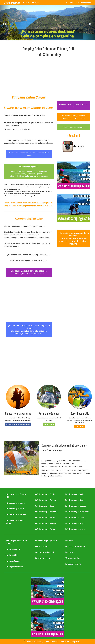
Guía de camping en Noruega (46, 523)
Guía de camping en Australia (16, 514)
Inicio (26, 3)
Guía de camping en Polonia (45, 529)
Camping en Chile (12, 555)
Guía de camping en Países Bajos (77, 511)
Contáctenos (70, 552)
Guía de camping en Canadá (15, 503)
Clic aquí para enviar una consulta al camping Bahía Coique (29, 154)
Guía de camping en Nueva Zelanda (15, 522)
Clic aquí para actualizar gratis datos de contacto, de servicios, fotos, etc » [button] (29, 272)
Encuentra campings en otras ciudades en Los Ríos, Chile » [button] (74, 117)
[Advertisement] (50, 73)
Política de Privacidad (73, 564)
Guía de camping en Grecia (75, 500)
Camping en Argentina (13, 549)
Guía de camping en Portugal (46, 500)
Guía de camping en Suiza (45, 506)
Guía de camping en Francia (75, 517)
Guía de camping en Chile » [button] (74, 127)
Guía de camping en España (45, 494)
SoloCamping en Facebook (45, 552)
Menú (36, 3)
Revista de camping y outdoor (46, 540)
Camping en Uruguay (13, 561)
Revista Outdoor (83, 3)
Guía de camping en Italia (74, 494)
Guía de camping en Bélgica (75, 523)
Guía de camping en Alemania (76, 506)
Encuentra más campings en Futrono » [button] (74, 106)
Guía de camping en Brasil (15, 509)
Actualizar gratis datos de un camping (16, 542)
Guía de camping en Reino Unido (47, 511)
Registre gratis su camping (75, 546)
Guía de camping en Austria (75, 529)
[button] (18, 424)
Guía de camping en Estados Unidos (16, 496)
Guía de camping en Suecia (45, 517)
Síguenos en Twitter (43, 558)
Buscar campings (42, 546)
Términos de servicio (73, 558)
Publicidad (69, 540)
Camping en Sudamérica (14, 567)
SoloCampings (12, 3)
